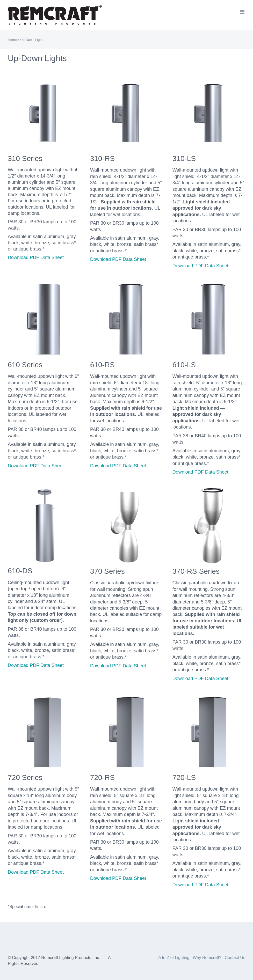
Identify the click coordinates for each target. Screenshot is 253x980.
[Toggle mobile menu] (243, 12)
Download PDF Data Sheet (36, 257)
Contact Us (235, 958)
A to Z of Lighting (174, 958)
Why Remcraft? (207, 958)
